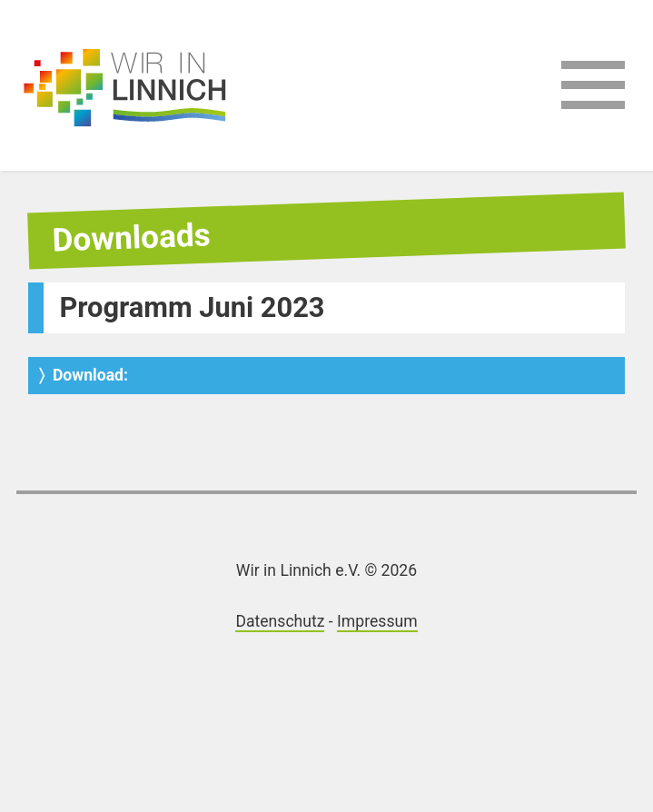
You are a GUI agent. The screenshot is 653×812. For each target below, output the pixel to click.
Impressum (377, 621)
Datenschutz (280, 621)
